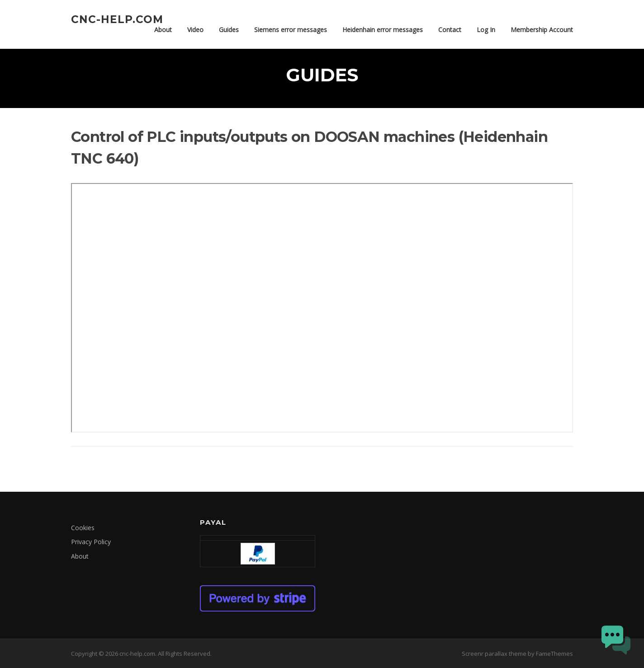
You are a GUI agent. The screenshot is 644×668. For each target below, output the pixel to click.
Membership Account (542, 30)
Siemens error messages (291, 30)
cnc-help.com (117, 19)
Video (195, 30)
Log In (486, 30)
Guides (229, 30)
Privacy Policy (91, 542)
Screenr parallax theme (494, 654)
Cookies (83, 528)
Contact (450, 30)
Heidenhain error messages (383, 30)
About (163, 30)
